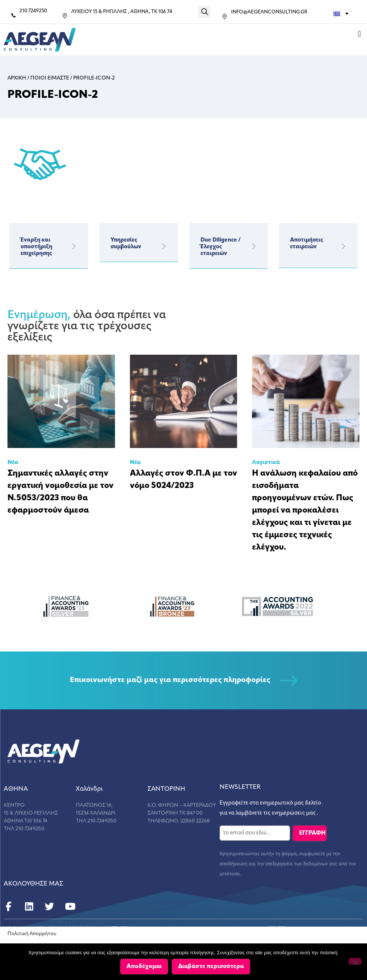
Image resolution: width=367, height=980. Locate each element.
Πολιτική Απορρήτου (32, 934)
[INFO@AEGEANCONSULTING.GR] (225, 17)
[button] (204, 12)
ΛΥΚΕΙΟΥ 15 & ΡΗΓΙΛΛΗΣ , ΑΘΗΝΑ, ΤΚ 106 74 (122, 12)
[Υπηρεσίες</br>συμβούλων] (164, 246)
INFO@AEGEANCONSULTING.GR (269, 12)
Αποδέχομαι (144, 967)
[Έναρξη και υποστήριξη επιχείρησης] (74, 246)
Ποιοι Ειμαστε (50, 78)
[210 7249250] (13, 15)
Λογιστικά (266, 463)
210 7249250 (33, 11)
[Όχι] (355, 961)
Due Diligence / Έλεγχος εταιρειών (221, 247)
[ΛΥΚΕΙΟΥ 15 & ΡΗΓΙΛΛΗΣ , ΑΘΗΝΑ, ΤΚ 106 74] (65, 16)
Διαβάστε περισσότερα (211, 967)
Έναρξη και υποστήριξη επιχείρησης (36, 247)
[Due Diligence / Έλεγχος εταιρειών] (254, 246)
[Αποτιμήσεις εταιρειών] (343, 246)
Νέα (13, 463)
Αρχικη (17, 78)
